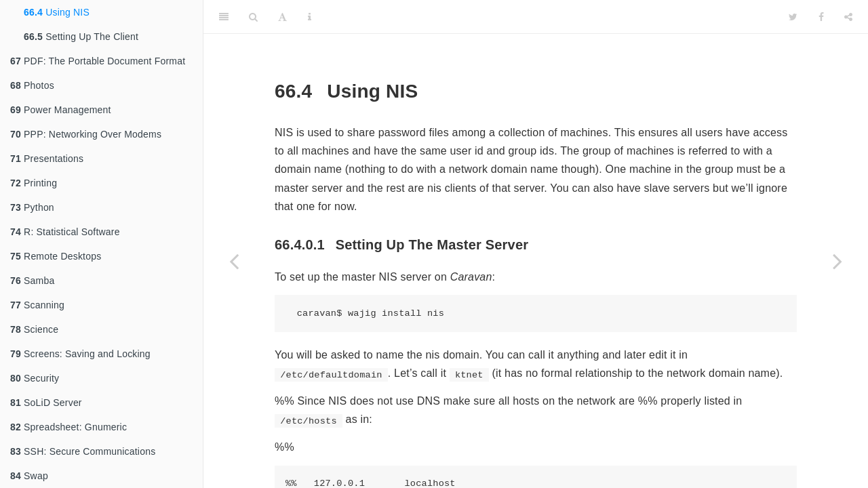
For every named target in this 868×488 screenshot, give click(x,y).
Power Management (61, 110)
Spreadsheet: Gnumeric (68, 427)
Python (32, 207)
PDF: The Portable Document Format (98, 61)
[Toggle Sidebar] (224, 17)
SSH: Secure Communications (83, 451)
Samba (32, 281)
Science (34, 329)
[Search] (253, 17)
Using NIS (57, 12)
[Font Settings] (282, 17)
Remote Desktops (56, 256)
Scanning (37, 305)
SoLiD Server (46, 403)
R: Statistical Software (65, 232)
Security (35, 378)
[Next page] (837, 261)
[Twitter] (793, 17)
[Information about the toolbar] (310, 17)
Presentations (47, 159)
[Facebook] (821, 17)
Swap (29, 476)
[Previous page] (234, 261)
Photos (32, 85)
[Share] (848, 17)
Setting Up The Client (81, 37)
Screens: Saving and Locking (80, 354)
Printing (34, 183)
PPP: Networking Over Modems (86, 134)
